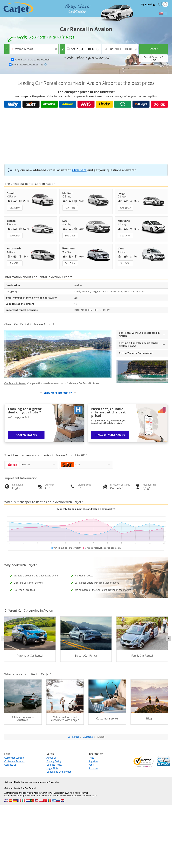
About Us (51, 758)
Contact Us (10, 765)
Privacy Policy (54, 761)
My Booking (148, 4)
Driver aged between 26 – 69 (29, 65)
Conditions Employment (59, 772)
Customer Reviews (14, 761)
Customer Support (14, 758)
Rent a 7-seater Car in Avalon (136, 353)
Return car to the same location (32, 60)
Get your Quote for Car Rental (20, 788)
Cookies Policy (54, 765)
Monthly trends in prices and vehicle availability (86, 509)
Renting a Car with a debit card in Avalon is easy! (139, 344)
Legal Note (52, 768)
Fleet (91, 758)
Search (153, 49)
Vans (91, 765)
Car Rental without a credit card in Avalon (139, 334)
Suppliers (93, 761)
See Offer (15, 208)
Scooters (93, 768)
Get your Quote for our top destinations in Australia (31, 782)
